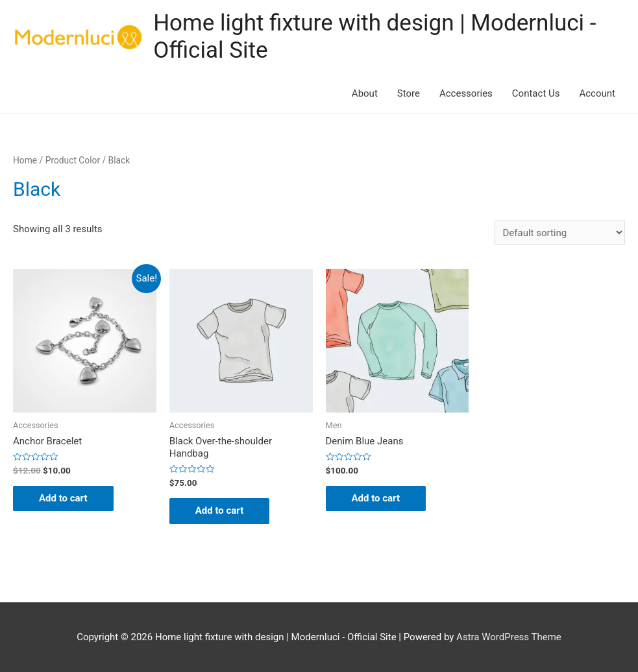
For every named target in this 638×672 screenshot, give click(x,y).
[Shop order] (560, 233)
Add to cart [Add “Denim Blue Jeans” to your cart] (376, 498)
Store (409, 93)
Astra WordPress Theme (509, 637)
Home (25, 160)
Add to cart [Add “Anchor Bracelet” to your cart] (63, 498)
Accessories (466, 93)
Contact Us (536, 93)
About (365, 93)
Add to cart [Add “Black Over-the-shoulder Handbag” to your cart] (220, 510)
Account (597, 93)
